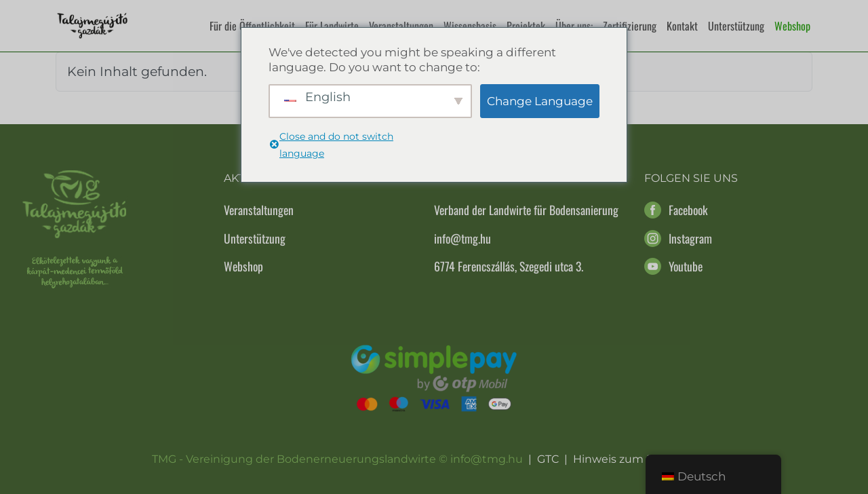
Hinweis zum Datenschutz (645, 459)
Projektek (526, 26)
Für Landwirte (332, 26)
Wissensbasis (470, 26)
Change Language (540, 101)
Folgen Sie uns (691, 178)
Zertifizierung (630, 26)
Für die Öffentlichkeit (252, 26)
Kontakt (682, 26)
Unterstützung (736, 26)
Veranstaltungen (401, 26)
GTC (548, 459)
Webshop (792, 26)
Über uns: (574, 26)
